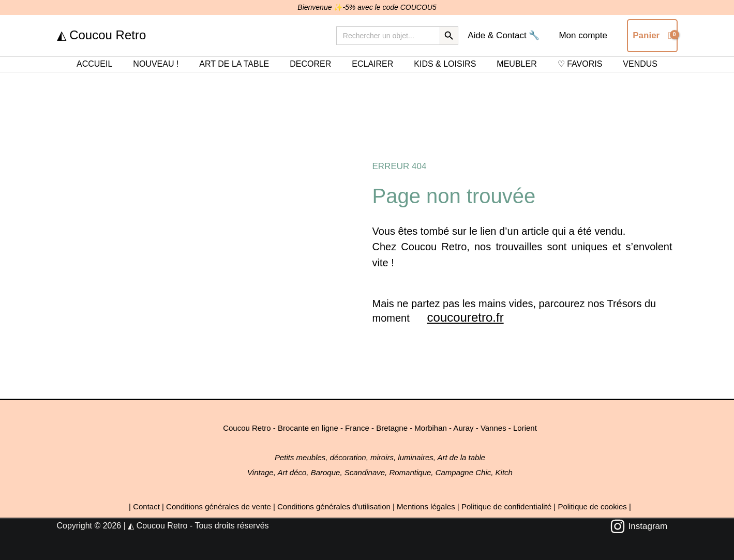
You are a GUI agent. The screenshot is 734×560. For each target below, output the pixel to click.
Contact (146, 506)
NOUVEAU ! (156, 64)
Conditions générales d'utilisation (334, 506)
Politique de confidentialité (506, 506)
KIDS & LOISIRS (445, 64)
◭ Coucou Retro (102, 35)
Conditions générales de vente (219, 506)
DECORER (310, 64)
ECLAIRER (372, 64)
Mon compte (584, 35)
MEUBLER (516, 64)
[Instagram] (639, 526)
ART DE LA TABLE (234, 64)
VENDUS (640, 64)
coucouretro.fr (466, 317)
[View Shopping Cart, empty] (652, 35)
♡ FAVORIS (580, 64)
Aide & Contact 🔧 (506, 35)
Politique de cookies (592, 506)
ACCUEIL (94, 64)
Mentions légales (426, 506)
